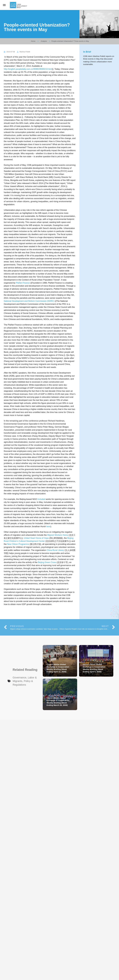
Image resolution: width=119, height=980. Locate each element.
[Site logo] (19, 5)
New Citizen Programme (18, 544)
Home (33, 41)
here (48, 526)
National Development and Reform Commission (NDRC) (29, 301)
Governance (20, 678)
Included (41, 499)
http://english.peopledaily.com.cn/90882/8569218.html (28, 69)
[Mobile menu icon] (4, 5)
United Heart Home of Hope (36, 538)
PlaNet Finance (23, 283)
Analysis (44, 41)
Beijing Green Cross (47, 562)
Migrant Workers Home (58, 535)
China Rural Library (55, 550)
